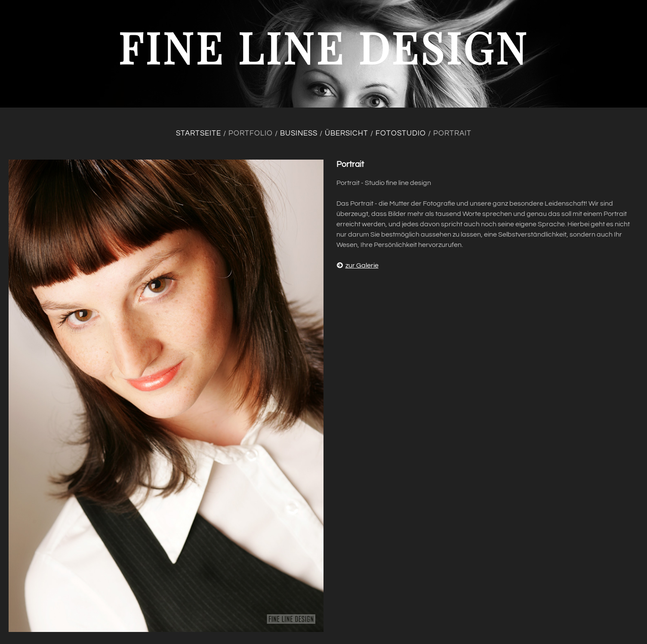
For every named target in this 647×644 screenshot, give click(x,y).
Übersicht (347, 133)
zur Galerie (357, 265)
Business (299, 133)
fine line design (323, 47)
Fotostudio (401, 133)
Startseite (199, 133)
